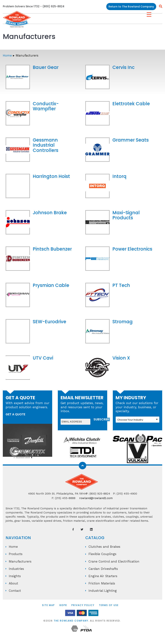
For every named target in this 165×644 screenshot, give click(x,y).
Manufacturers (20, 561)
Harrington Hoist (51, 176)
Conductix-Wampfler (46, 106)
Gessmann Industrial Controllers (46, 145)
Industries (16, 569)
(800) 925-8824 (53, 6)
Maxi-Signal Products (126, 215)
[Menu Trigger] (149, 15)
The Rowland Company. (71, 621)
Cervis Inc (123, 67)
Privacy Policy (83, 605)
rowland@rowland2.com (96, 498)
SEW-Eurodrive (49, 322)
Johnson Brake (50, 213)
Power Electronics (132, 249)
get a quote (15, 414)
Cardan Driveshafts (103, 569)
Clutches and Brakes (104, 547)
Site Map (48, 605)
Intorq (119, 176)
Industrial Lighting (103, 591)
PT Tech (121, 285)
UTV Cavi (43, 358)
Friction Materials (102, 583)
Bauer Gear (46, 67)
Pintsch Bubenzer (52, 249)
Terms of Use (109, 605)
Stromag (123, 322)
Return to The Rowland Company (131, 7)
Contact (15, 591)
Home (7, 55)
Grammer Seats (131, 140)
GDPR (63, 605)
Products (16, 554)
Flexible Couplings (102, 554)
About (13, 583)
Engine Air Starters (103, 576)
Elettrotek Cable (131, 104)
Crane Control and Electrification (114, 561)
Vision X (121, 358)
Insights (15, 576)
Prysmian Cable (51, 285)
